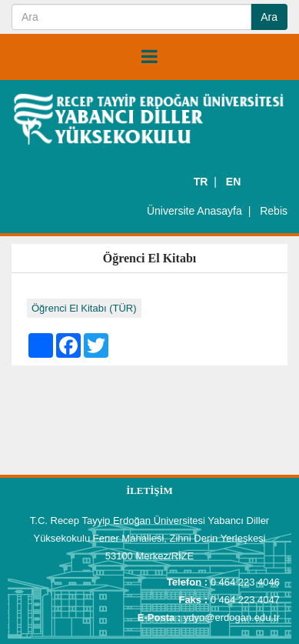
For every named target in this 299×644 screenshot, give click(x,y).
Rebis (274, 211)
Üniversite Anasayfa (194, 211)
